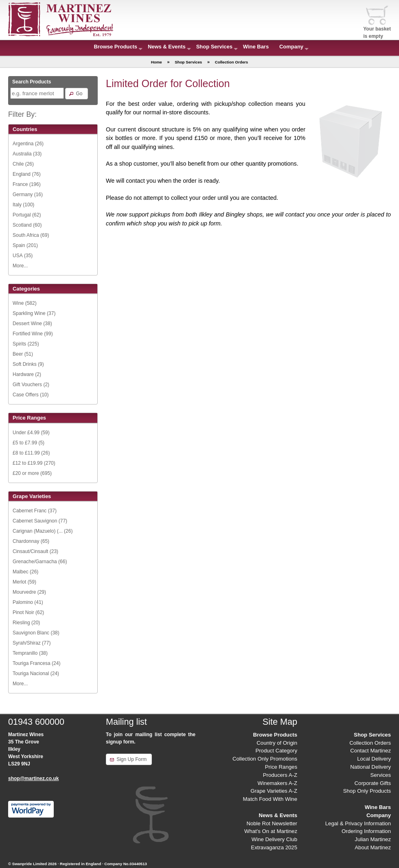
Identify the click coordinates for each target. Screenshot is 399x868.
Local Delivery (374, 759)
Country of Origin (277, 743)
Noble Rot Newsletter (272, 823)
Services (380, 775)
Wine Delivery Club (274, 839)
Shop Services (214, 47)
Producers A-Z (280, 775)
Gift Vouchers (27, 385)
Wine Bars (256, 47)
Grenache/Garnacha (35, 562)
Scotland (22, 225)
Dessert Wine (27, 324)
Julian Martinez (373, 839)
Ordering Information (366, 831)
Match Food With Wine (270, 799)
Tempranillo (25, 653)
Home (157, 62)
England (22, 174)
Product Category (276, 751)
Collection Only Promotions (265, 759)
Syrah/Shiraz (27, 643)
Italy (17, 205)
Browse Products (115, 47)
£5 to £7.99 (25, 443)
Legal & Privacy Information (358, 823)
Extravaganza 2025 (274, 847)
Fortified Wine (28, 334)
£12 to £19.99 (27, 463)
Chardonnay (26, 541)
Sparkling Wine (29, 313)
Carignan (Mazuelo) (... (38, 531)
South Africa (26, 235)
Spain (19, 245)
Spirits (19, 344)
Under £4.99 (26, 433)
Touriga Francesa (32, 663)
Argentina (23, 144)
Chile (18, 164)
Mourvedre (24, 592)
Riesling (21, 623)
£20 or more (26, 473)
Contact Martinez (370, 751)
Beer (18, 354)
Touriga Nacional (31, 673)
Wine (18, 303)
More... (20, 266)
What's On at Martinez (271, 831)
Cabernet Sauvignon (35, 521)
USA (18, 256)
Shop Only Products (367, 791)
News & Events (167, 47)
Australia (22, 154)
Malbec (21, 572)
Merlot (19, 582)
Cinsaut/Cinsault (30, 551)
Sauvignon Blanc (31, 633)
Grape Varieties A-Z (274, 791)
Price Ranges (281, 767)
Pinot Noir (23, 612)
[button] (76, 94)
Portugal (22, 215)
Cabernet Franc (30, 511)
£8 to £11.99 (26, 453)
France (20, 184)
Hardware (23, 374)
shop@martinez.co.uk (33, 778)
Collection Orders (370, 743)
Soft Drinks (25, 364)
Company (291, 47)
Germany (23, 195)
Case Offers (26, 395)
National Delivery (370, 767)
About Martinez (373, 847)
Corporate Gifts (373, 783)
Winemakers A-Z (277, 783)
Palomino (23, 602)
